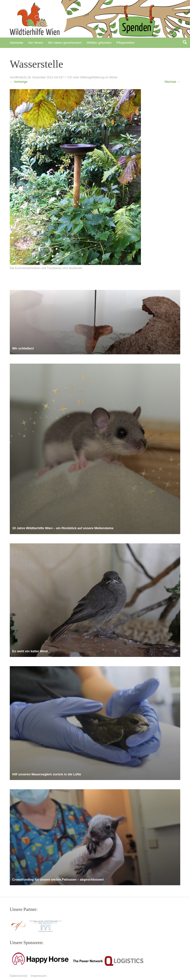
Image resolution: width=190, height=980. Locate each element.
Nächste (172, 82)
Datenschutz (19, 976)
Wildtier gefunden (99, 43)
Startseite (16, 43)
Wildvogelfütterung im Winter (99, 77)
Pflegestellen (125, 43)
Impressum (39, 976)
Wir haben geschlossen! (65, 43)
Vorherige (19, 82)
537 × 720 (65, 77)
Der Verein (36, 43)
